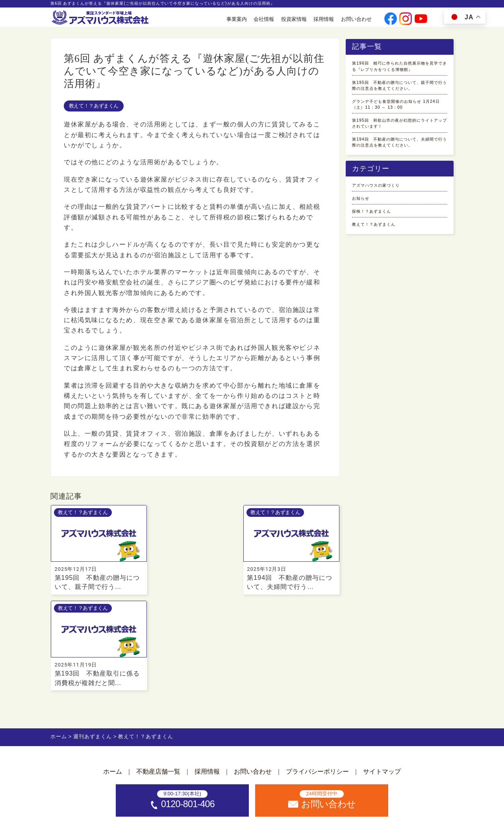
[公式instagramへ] (406, 19)
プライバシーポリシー (317, 676)
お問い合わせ (356, 19)
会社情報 (264, 19)
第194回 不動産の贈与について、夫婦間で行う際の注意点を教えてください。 (399, 212)
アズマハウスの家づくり (389, 265)
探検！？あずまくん (382, 297)
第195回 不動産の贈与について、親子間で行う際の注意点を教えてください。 (399, 109)
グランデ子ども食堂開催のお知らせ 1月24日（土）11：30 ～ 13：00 (399, 143)
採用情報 (324, 19)
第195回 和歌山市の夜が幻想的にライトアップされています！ (398, 177)
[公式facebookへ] (391, 19)
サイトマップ (382, 676)
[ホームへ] (101, 18)
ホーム (113, 676)
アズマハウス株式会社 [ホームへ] (266, 808)
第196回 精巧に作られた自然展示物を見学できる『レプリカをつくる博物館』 (399, 74)
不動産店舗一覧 (158, 676)
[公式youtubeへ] (421, 19)
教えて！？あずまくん (94, 106)
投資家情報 (294, 19)
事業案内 (237, 19)
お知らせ (365, 281)
